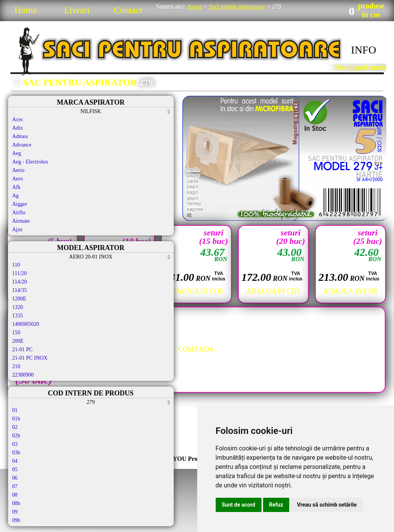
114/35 (20, 290)
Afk (17, 187)
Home (26, 10)
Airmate (21, 221)
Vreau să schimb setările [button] (327, 505)
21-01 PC (23, 349)
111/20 (20, 273)
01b (16, 419)
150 (16, 333)
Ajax (18, 229)
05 (15, 469)
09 (15, 512)
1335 (18, 316)
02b (16, 436)
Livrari (77, 10)
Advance (22, 145)
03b (16, 453)
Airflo (19, 213)
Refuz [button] (276, 505)
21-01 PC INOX (30, 358)
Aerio (18, 170)
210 (16, 366)
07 (15, 486)
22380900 (23, 375)
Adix (18, 128)
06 (15, 478)
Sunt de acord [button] (239, 505)
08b (16, 503)
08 (15, 495)
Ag (16, 196)
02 (15, 427)
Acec (18, 119)
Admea (20, 136)
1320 (18, 307)
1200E (19, 299)
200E (18, 341)
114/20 (20, 282)
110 (16, 265)
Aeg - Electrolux (30, 162)
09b (16, 520)
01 (15, 410)
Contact (128, 10)
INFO (363, 50)
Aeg (17, 153)
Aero (18, 179)
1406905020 (26, 324)
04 (15, 461)
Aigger (20, 204)
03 (15, 444)
